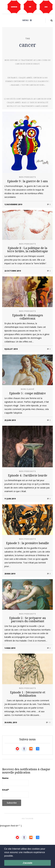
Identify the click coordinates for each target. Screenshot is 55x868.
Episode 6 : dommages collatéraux (28, 317)
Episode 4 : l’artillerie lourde (28, 475)
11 (48, 722)
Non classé (27, 389)
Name (15, 781)
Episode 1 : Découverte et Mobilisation (28, 694)
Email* (15, 793)
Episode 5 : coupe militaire (27, 393)
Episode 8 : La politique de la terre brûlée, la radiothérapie (28, 250)
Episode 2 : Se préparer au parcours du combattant (27, 619)
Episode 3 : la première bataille (27, 543)
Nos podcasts (27, 177)
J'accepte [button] (27, 863)
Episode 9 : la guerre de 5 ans (27, 181)
